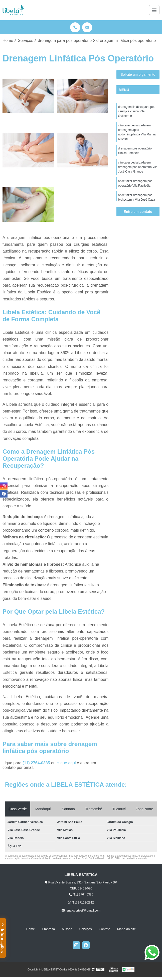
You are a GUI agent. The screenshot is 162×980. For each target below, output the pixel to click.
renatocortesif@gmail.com (81, 911)
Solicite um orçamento (138, 74)
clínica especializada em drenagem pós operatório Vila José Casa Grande (138, 167)
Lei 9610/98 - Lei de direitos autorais (127, 859)
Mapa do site (126, 929)
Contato (104, 929)
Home (31, 929)
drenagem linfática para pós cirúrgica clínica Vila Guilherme (137, 111)
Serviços (86, 929)
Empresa (48, 929)
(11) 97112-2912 (81, 903)
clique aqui (66, 763)
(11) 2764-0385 (37, 763)
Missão (67, 929)
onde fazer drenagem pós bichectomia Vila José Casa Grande (137, 200)
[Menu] (154, 10)
